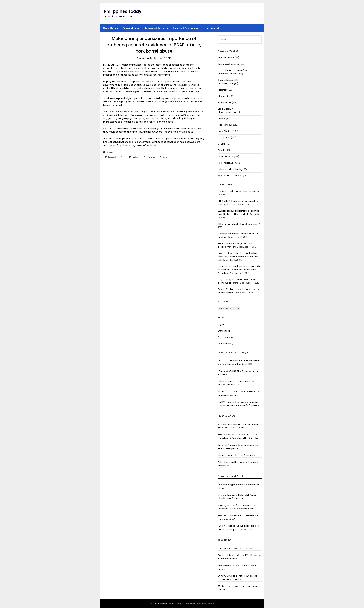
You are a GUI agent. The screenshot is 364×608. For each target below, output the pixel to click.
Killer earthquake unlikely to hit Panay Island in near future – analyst (237, 497)
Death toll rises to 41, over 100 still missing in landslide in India (239, 557)
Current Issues (225, 80)
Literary (222, 119)
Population (225, 96)
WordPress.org (225, 343)
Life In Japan (224, 109)
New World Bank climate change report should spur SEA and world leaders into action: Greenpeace (238, 436)
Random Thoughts (229, 74)
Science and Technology (231, 169)
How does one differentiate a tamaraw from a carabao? (238, 517)
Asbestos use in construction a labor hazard (237, 567)
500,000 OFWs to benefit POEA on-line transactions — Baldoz (238, 577)
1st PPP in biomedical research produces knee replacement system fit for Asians (239, 404)
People (221, 150)
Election (223, 90)
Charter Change (228, 83)
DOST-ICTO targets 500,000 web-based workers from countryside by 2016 (239, 362)
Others (221, 144)
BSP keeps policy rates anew (233, 191)
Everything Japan (228, 112)
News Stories (110, 28)
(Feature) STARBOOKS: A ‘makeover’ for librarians (238, 373)
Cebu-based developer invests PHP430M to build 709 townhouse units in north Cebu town (239, 270)
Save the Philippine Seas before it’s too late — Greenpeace (238, 447)
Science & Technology (186, 28)
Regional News (131, 28)
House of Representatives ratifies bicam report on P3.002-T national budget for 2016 (239, 256)
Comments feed (227, 337)
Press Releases (226, 157)
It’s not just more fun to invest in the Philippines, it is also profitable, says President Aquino (237, 507)
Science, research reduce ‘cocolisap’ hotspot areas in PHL (237, 383)
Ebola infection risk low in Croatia (235, 548)
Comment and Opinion (230, 70)
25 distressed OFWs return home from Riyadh (238, 588)
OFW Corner (224, 138)
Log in (221, 324)
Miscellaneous (225, 125)
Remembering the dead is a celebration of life (239, 486)
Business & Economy (156, 28)
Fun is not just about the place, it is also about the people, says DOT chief (238, 527)
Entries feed (224, 331)
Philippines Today (123, 11)
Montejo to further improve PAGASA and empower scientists (239, 393)
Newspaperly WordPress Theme (198, 604)
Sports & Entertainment (230, 176)
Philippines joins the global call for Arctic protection (238, 464)
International (211, 28)
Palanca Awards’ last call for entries (236, 455)
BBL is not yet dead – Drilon (232, 224)
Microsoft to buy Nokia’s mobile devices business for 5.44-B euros (238, 426)
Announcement (226, 57)
